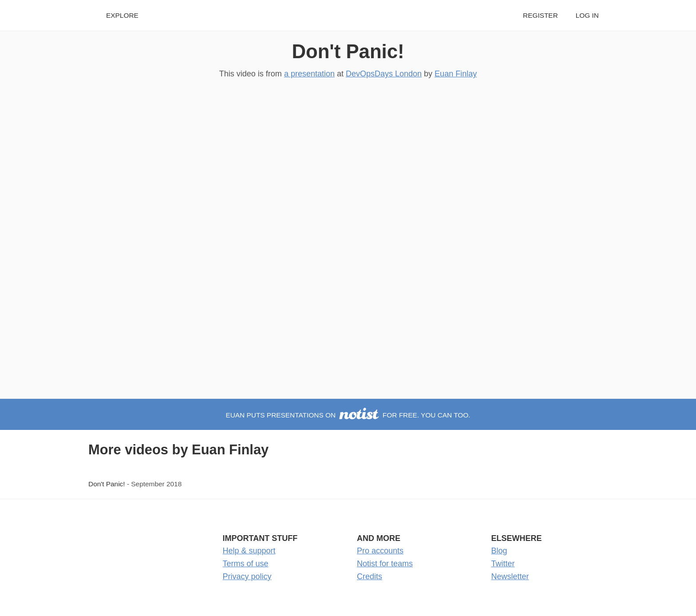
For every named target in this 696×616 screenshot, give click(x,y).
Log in (587, 15)
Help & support (249, 551)
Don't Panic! (348, 51)
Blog (499, 551)
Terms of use (246, 564)
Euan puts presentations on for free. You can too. (348, 415)
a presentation (309, 74)
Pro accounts (380, 551)
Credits (370, 576)
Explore (122, 15)
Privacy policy (247, 576)
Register (540, 15)
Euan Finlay (456, 74)
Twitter (503, 564)
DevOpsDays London (384, 74)
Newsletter (510, 576)
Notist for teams (385, 564)
